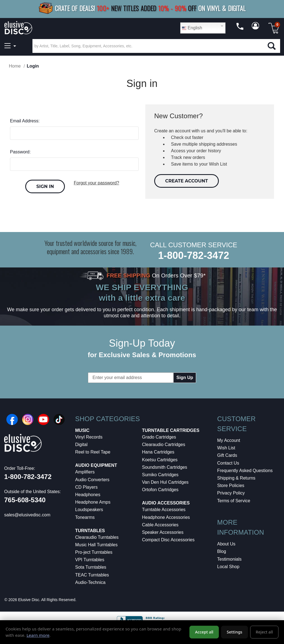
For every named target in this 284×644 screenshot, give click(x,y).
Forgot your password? (97, 183)
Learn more (38, 635)
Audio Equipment (96, 465)
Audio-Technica (90, 582)
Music (82, 430)
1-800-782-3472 (194, 255)
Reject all (264, 632)
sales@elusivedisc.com (27, 515)
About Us (226, 544)
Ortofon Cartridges (160, 490)
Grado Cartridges (159, 437)
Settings (235, 632)
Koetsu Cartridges (160, 460)
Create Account (187, 181)
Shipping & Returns (236, 478)
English (192, 28)
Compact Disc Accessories (168, 540)
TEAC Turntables (92, 575)
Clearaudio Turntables (97, 537)
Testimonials (229, 559)
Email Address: (25, 121)
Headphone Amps (93, 502)
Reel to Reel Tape (93, 452)
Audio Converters (92, 480)
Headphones (88, 495)
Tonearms (85, 517)
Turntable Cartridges (171, 430)
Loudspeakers (89, 510)
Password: (20, 152)
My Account (229, 440)
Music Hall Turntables (96, 545)
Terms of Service (234, 501)
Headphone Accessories (166, 517)
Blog (222, 551)
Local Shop (228, 567)
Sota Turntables (91, 567)
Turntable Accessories (164, 510)
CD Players (86, 487)
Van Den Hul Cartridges (165, 482)
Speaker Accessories (163, 532)
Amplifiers (85, 472)
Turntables (90, 531)
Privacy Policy (231, 493)
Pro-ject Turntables (94, 552)
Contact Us (228, 463)
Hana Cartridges (158, 452)
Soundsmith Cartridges (165, 467)
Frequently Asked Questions (245, 471)
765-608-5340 (25, 500)
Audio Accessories (166, 503)
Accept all (204, 632)
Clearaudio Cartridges (164, 445)
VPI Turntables (90, 560)
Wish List (226, 448)
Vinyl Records (89, 437)
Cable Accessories (160, 525)
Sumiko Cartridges (160, 475)
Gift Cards (227, 455)
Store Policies (231, 485)
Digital (81, 445)
